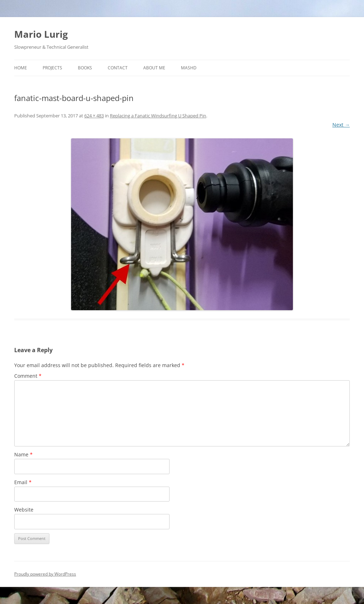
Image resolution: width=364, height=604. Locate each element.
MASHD (189, 68)
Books (85, 68)
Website (24, 510)
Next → (341, 125)
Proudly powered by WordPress (45, 574)
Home (21, 68)
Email (23, 482)
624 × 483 (94, 116)
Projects (52, 68)
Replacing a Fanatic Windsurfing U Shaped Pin (158, 116)
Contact (118, 68)
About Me (154, 68)
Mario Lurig (41, 34)
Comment (28, 376)
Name (23, 454)
